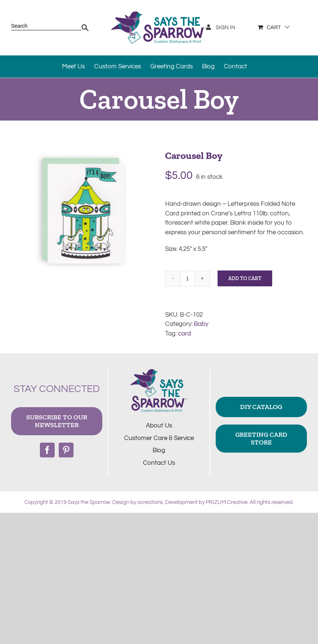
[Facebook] (47, 450)
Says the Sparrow (89, 502)
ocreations (150, 502)
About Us (159, 426)
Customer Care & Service (159, 438)
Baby (201, 324)
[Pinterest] (66, 450)
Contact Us (159, 463)
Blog (159, 450)
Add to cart (245, 278)
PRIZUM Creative (227, 502)
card (184, 334)
